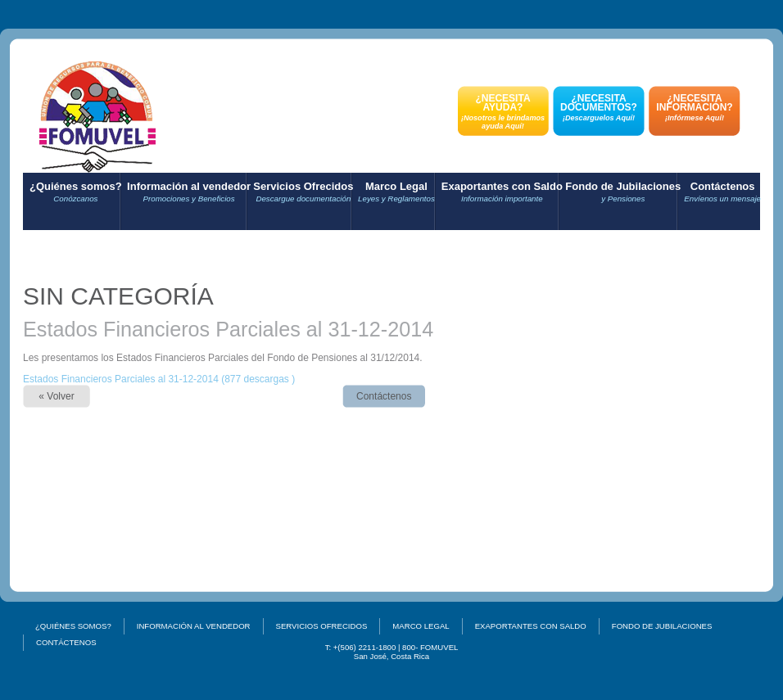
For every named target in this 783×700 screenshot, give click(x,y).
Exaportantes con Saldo (502, 192)
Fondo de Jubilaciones (623, 192)
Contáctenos (722, 192)
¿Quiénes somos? (76, 192)
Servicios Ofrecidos (303, 192)
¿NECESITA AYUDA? (503, 112)
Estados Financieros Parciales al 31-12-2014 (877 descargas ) (159, 379)
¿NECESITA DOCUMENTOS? (599, 107)
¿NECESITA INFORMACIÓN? (695, 107)
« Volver (56, 396)
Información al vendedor (189, 192)
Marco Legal (396, 192)
